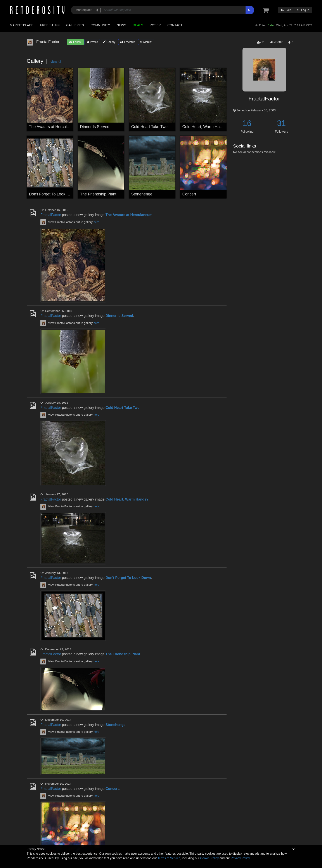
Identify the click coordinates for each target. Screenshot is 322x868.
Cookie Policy (209, 858)
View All (56, 62)
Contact (175, 25)
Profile (92, 42)
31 (281, 123)
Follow (75, 42)
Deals (138, 25)
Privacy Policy (240, 858)
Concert (189, 194)
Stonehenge (142, 194)
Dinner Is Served (95, 127)
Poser (155, 25)
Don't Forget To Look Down (53, 194)
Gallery (109, 42)
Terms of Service (169, 858)
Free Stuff (50, 25)
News (121, 25)
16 (247, 123)
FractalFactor (51, 215)
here (96, 222)
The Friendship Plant (98, 194)
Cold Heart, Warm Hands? (205, 127)
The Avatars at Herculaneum (54, 127)
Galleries (75, 25)
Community (100, 25)
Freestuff (128, 42)
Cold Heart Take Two (149, 127)
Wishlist (146, 42)
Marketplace (22, 25)
